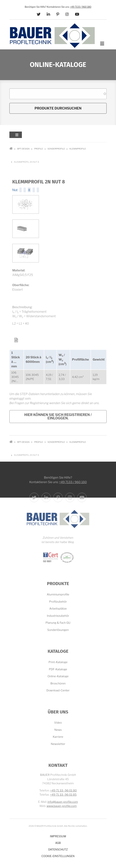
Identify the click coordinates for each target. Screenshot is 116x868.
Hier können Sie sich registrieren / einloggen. (58, 416)
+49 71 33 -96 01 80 (63, 791)
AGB (58, 843)
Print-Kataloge (58, 662)
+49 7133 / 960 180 (81, 7)
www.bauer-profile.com (62, 806)
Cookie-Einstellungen (58, 856)
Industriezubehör (58, 616)
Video (58, 723)
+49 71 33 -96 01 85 (63, 795)
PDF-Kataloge (58, 669)
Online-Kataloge (58, 676)
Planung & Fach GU (58, 623)
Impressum (58, 836)
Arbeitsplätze (58, 609)
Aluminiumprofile (58, 594)
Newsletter (58, 744)
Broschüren (58, 683)
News (58, 730)
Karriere (58, 737)
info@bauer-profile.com (63, 802)
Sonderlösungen (58, 630)
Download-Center (58, 690)
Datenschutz (58, 849)
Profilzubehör (58, 602)
